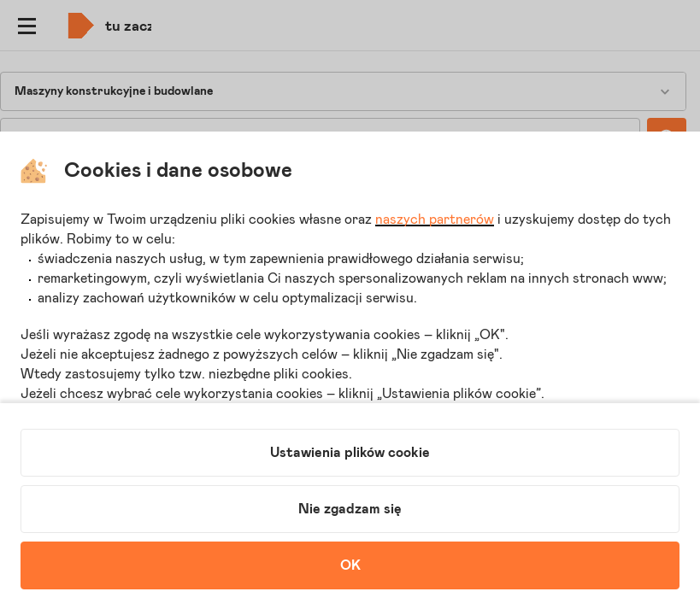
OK (350, 565)
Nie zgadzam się (350, 509)
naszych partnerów (435, 220)
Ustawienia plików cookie (350, 453)
